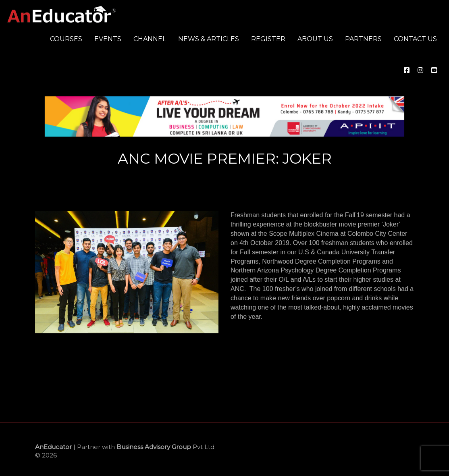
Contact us (415, 39)
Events (108, 39)
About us (315, 39)
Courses (66, 39)
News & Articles (209, 39)
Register (268, 39)
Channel (150, 39)
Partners (363, 39)
